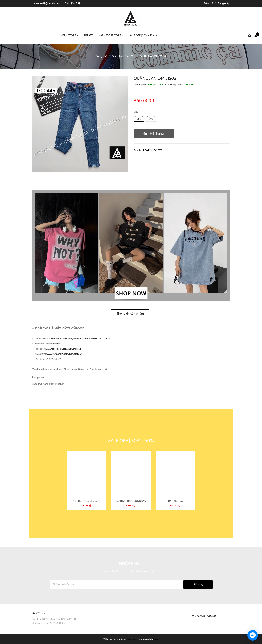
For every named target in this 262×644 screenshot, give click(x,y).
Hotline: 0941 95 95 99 (53, 623)
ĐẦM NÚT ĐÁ (175, 501)
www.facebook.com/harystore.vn (64, 349)
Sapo (156, 639)
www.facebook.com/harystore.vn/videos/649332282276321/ (78, 339)
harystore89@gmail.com (46, 3)
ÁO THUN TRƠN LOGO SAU (131, 501)
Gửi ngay (198, 585)
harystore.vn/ (53, 344)
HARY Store (39, 614)
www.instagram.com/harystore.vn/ (65, 354)
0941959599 (152, 150)
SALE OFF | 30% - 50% (131, 441)
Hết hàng (157, 133)
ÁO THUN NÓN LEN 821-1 (87, 501)
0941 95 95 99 (72, 3)
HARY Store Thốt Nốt (203, 616)
